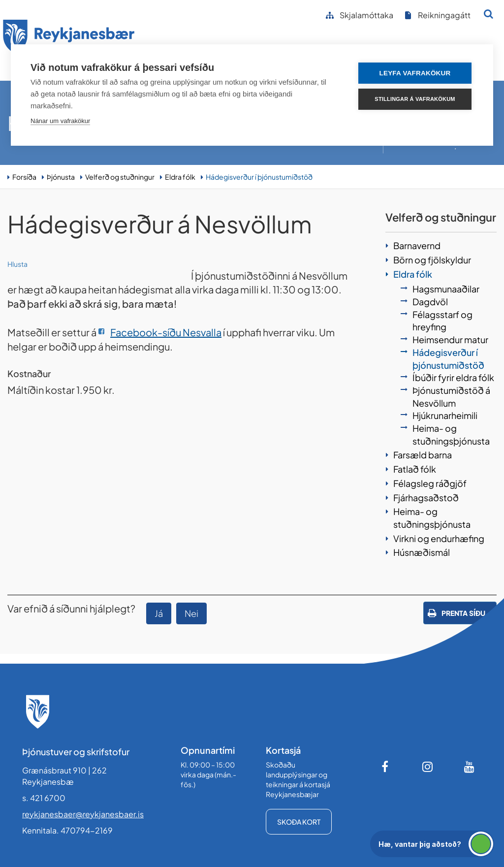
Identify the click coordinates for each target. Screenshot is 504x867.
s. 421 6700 (44, 798)
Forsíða (24, 177)
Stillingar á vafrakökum (415, 99)
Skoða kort (299, 822)
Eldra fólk (180, 177)
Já (159, 613)
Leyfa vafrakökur (415, 73)
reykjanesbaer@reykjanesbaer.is (83, 814)
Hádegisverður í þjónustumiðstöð (259, 177)
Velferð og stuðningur (120, 177)
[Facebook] (386, 767)
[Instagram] (428, 767)
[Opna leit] (488, 14)
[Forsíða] (69, 39)
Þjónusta (61, 177)
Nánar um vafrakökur (60, 121)
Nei (191, 613)
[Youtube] (470, 767)
